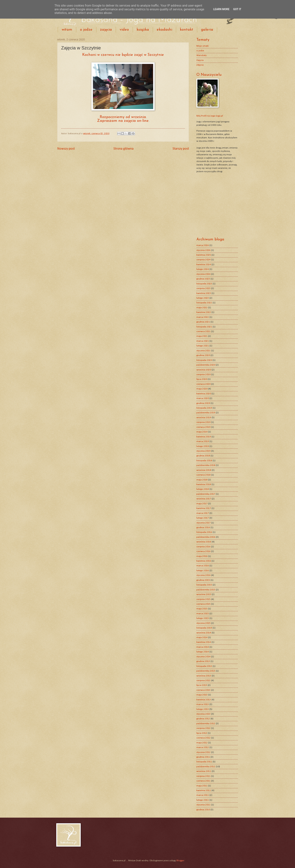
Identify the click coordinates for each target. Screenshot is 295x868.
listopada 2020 (204, 360)
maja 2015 (202, 609)
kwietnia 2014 (204, 642)
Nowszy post (66, 149)
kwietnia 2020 (204, 394)
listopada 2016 (204, 532)
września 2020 (204, 370)
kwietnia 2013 (204, 700)
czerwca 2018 (203, 475)
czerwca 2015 (203, 604)
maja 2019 (202, 432)
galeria (207, 30)
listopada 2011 (204, 762)
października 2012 (206, 724)
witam (67, 30)
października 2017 (206, 494)
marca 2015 (203, 614)
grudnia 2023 (203, 279)
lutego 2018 (203, 489)
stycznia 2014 (203, 657)
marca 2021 (203, 341)
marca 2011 (203, 795)
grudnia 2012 (203, 719)
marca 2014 (203, 647)
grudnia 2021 (203, 322)
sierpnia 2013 (203, 681)
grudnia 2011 (203, 757)
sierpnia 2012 (203, 728)
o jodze (86, 30)
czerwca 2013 (203, 690)
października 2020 (206, 365)
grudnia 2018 (203, 456)
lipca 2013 (202, 685)
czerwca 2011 (203, 781)
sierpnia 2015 (203, 599)
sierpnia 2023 (203, 288)
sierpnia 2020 (203, 375)
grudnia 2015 (203, 580)
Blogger (180, 861)
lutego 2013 (203, 709)
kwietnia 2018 (204, 484)
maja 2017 (202, 504)
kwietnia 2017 (204, 508)
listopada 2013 (204, 666)
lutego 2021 (203, 346)
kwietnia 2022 (204, 312)
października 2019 (206, 413)
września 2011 (204, 771)
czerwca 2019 (203, 427)
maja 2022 (202, 308)
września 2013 (204, 676)
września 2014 (204, 633)
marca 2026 (203, 245)
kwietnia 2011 (204, 790)
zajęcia (106, 30)
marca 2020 (203, 398)
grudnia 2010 (203, 810)
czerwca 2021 (203, 331)
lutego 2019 (203, 446)
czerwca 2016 (203, 551)
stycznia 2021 (203, 351)
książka (143, 30)
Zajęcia (200, 60)
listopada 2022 (204, 303)
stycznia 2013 (203, 714)
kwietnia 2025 (204, 255)
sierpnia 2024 (203, 260)
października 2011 (206, 767)
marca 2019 (203, 441)
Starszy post (181, 149)
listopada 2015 (204, 585)
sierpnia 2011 (203, 776)
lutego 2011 (203, 800)
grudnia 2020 (203, 355)
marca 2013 (203, 704)
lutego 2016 (203, 571)
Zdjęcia (200, 65)
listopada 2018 (204, 461)
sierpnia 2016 (203, 547)
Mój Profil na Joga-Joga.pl (210, 116)
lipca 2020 (202, 379)
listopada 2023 (204, 284)
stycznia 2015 (203, 623)
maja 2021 (202, 336)
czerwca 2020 (203, 384)
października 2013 (206, 671)
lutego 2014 (203, 652)
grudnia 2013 (203, 661)
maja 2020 (202, 389)
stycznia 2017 (203, 523)
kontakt (187, 30)
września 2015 (204, 594)
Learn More (221, 9)
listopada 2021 (204, 327)
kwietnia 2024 (204, 265)
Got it (237, 9)
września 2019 (204, 418)
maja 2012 (202, 743)
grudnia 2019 (203, 403)
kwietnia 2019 (204, 437)
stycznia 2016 (203, 575)
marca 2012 (203, 747)
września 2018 (204, 470)
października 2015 (206, 590)
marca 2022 (203, 317)
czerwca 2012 (203, 738)
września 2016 (204, 542)
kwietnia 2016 (204, 561)
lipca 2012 (202, 733)
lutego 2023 (203, 298)
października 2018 (206, 465)
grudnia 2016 (203, 528)
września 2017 (204, 499)
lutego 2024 (203, 269)
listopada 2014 (204, 628)
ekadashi (164, 30)
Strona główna (124, 149)
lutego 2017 (203, 518)
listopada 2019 (204, 408)
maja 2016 (202, 556)
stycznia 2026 (203, 250)
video (124, 30)
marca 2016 (203, 566)
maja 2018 (202, 480)
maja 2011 (202, 786)
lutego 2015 (203, 618)
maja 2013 (202, 695)
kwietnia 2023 (204, 293)
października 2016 (206, 537)
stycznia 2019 (203, 451)
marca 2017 (203, 513)
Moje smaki (203, 46)
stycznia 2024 (203, 274)
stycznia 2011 (203, 805)
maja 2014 (202, 637)
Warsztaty (201, 55)
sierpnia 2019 (203, 422)
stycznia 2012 (203, 752)
